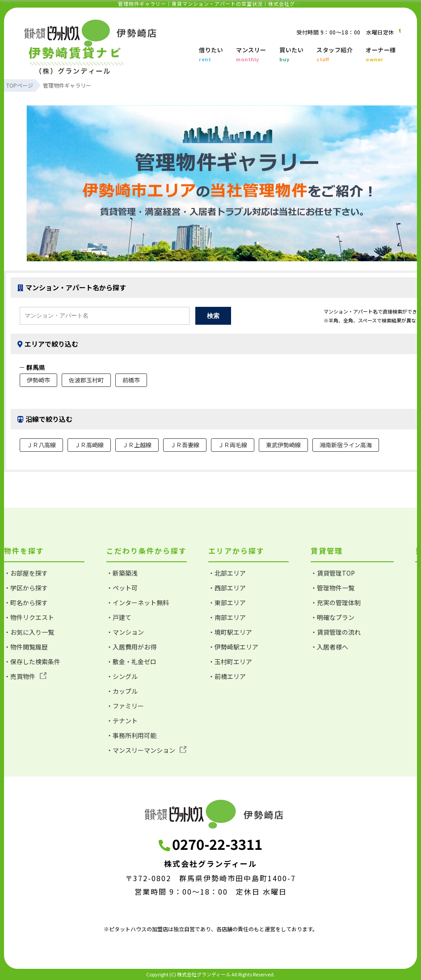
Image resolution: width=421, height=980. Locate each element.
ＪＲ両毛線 (233, 445)
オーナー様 (381, 55)
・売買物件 (25, 676)
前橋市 (131, 380)
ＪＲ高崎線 (89, 445)
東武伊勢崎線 (283, 445)
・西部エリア (227, 588)
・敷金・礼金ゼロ (131, 662)
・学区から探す (26, 588)
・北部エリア (227, 573)
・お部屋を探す (26, 573)
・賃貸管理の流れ (336, 632)
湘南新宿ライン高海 (346, 445)
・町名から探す (26, 602)
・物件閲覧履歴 (26, 647)
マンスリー (251, 55)
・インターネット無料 (138, 602)
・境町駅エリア (230, 632)
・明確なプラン (333, 617)
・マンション (125, 632)
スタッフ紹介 (335, 55)
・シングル (122, 676)
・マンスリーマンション (146, 750)
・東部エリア (227, 602)
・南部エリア (227, 617)
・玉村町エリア (230, 662)
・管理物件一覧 (333, 588)
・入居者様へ (329, 647)
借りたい (211, 55)
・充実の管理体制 (336, 602)
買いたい (291, 55)
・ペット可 (122, 588)
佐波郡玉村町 (86, 380)
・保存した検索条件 (32, 662)
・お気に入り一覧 (29, 632)
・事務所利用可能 (131, 735)
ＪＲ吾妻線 (185, 445)
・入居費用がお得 (131, 647)
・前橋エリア (227, 676)
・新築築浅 (122, 573)
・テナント (122, 721)
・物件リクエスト (29, 617)
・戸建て (119, 617)
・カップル (122, 691)
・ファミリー (125, 706)
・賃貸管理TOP (333, 573)
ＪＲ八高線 (41, 445)
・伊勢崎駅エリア (233, 647)
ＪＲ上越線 (137, 445)
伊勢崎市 (38, 380)
